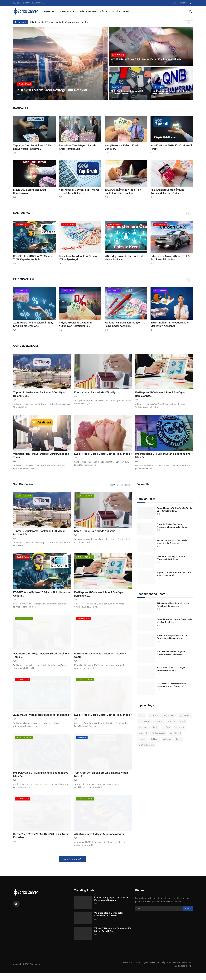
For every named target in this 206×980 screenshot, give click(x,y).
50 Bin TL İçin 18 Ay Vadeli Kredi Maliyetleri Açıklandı (168, 324)
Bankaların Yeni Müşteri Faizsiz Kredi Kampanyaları (78, 147)
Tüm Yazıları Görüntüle (121, 486)
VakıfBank (167, 728)
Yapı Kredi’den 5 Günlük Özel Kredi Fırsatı (169, 147)
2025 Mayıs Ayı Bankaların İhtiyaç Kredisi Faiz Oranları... (31, 324)
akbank (141, 716)
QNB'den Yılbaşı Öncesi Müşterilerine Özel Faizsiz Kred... (171, 92)
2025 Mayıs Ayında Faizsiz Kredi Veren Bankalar (125, 258)
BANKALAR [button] (50, 12)
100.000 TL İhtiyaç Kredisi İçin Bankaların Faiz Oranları (121, 191)
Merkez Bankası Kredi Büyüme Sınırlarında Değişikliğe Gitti (171, 654)
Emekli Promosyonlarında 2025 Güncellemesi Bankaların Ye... (172, 638)
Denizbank (143, 734)
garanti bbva (185, 716)
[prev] (187, 22)
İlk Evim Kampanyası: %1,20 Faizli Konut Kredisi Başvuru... (172, 542)
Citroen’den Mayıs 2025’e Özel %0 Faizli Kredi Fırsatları (172, 258)
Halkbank (154, 740)
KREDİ (182, 722)
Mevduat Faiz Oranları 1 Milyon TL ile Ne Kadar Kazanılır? (126, 324)
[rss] (16, 910)
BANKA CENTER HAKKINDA (34, 3)
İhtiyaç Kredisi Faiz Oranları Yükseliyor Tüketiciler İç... (79, 324)
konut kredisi (175, 734)
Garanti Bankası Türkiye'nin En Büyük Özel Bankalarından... (174, 510)
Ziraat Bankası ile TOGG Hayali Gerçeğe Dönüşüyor (171, 670)
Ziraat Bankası (144, 722)
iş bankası (159, 722)
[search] (190, 11)
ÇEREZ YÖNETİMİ (151, 969)
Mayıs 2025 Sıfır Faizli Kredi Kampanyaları (28, 191)
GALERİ (127, 11)
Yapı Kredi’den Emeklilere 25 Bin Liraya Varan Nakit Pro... (34, 147)
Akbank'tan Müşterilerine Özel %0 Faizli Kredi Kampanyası (173, 605)
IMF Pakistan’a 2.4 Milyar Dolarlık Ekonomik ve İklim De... (164, 456)
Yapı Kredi (180, 728)
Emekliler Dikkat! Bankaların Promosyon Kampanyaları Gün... (172, 526)
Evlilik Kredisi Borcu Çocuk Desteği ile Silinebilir (99, 456)
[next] (191, 22)
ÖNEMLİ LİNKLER (183, 973)
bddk (155, 728)
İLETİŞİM (17, 3)
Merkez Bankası (158, 734)
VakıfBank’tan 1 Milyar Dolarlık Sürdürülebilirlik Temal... (33, 456)
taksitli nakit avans (146, 746)
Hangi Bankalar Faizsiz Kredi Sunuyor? (125, 145)
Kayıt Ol (183, 3)
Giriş (175, 3)
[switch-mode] (191, 3)
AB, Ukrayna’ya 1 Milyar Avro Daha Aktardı (102, 840)
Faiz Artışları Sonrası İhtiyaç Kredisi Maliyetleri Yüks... (169, 191)
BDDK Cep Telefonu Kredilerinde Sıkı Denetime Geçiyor (128, 92)
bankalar (142, 740)
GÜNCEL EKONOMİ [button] (110, 12)
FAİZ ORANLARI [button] (88, 12)
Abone (188, 915)
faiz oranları (154, 716)
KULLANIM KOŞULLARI (129, 969)
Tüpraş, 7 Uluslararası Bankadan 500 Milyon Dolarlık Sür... (38, 394)
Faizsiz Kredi (143, 728)
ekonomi (171, 722)
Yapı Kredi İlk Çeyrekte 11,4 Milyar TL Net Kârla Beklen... (78, 191)
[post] (61, 64)
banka (179, 740)
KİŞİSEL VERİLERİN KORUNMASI (176, 969)
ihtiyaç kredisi (169, 716)
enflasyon (167, 740)
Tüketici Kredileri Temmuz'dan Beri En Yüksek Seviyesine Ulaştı (60, 22)
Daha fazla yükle (72, 866)
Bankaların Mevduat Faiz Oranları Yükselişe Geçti (76, 258)
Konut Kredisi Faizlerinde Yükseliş (97, 392)
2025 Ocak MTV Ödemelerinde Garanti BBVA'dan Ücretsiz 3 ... (171, 686)
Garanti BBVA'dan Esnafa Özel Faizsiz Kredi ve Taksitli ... (174, 621)
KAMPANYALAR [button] (68, 12)
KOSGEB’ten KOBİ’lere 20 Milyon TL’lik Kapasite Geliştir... (33, 258)
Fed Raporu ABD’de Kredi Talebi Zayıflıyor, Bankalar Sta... (163, 394)
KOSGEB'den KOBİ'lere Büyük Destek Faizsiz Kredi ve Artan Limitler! (146, 57)
